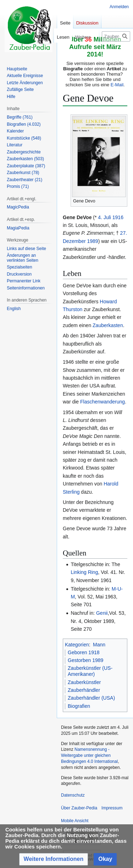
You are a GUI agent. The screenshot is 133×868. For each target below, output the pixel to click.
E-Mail (117, 85)
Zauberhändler (84, 690)
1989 (92, 241)
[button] (54, 859)
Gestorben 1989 (85, 660)
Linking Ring (84, 572)
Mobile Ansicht (75, 821)
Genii (102, 613)
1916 (118, 217)
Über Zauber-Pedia (79, 808)
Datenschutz (73, 795)
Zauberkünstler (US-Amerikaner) (90, 671)
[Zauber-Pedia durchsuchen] (116, 36)
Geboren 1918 (84, 652)
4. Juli (104, 217)
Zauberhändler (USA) (91, 698)
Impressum (112, 808)
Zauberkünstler (84, 682)
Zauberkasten (108, 325)
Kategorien (77, 645)
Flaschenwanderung (102, 402)
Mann (99, 645)
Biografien (79, 706)
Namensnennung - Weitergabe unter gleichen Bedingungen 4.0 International (89, 755)
